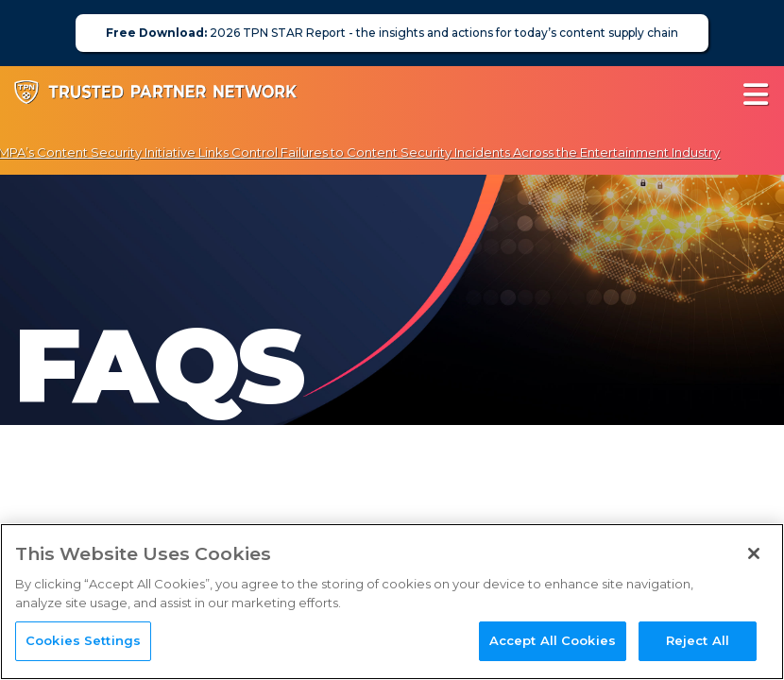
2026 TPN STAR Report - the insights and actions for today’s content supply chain (392, 33)
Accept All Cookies (553, 640)
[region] (392, 602)
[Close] (754, 553)
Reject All (698, 640)
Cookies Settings (83, 640)
